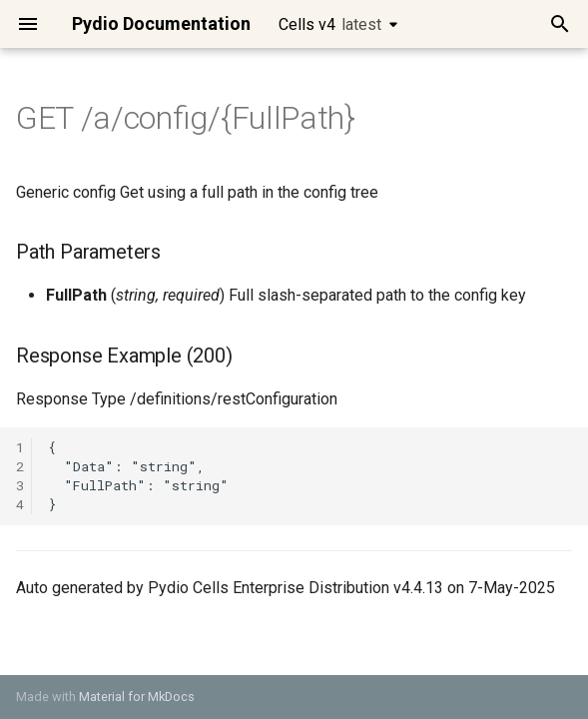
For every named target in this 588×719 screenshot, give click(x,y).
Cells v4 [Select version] (330, 24)
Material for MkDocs (137, 697)
